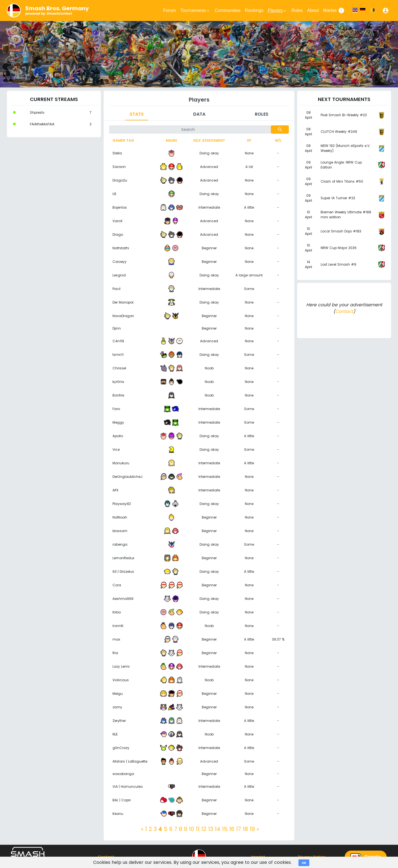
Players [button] (277, 11)
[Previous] (142, 829)
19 (252, 829)
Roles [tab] (262, 114)
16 (232, 829)
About (313, 10)
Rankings (254, 10)
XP (249, 140)
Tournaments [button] (195, 11)
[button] (386, 11)
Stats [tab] (137, 114)
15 (225, 829)
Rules (297, 10)
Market (334, 11)
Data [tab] (199, 114)
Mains (171, 140)
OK (304, 863)
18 (245, 829)
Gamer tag (123, 140)
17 (239, 829)
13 (211, 829)
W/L (278, 140)
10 (191, 829)
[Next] (258, 829)
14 (218, 829)
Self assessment (209, 140)
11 (198, 829)
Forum (169, 10)
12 (204, 829)
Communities (228, 10)
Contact (344, 311)
